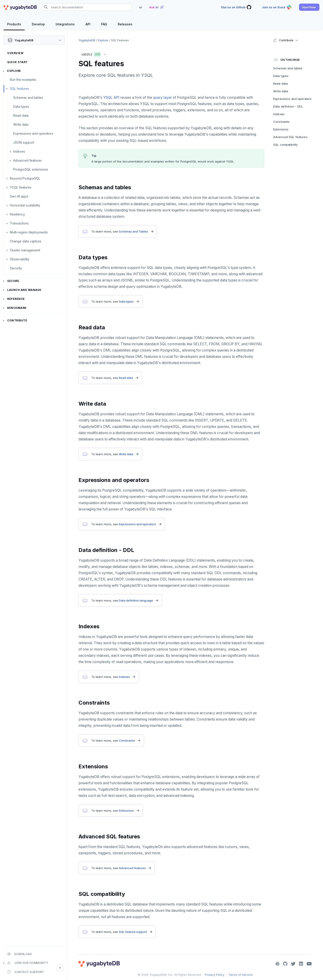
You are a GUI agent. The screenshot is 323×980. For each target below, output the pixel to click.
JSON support (24, 142)
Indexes (19, 151)
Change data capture (26, 241)
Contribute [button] (283, 40)
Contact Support (26, 972)
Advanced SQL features (290, 137)
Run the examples (23, 80)
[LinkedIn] (301, 964)
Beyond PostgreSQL (25, 178)
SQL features (20, 89)
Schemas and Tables (133, 231)
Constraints (127, 740)
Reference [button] (16, 299)
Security (16, 268)
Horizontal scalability (25, 205)
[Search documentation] (87, 7)
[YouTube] (309, 964)
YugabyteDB (87, 40)
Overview (15, 53)
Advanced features (27, 160)
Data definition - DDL (288, 106)
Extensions (126, 811)
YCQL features (21, 187)
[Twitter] (293, 964)
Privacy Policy (215, 975)
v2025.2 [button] (95, 54)
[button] (309, 7)
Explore (14, 71)
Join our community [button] (28, 963)
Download (20, 954)
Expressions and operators (33, 133)
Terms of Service (241, 975)
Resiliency (17, 214)
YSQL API (111, 98)
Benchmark (17, 308)
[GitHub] (285, 964)
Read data (21, 115)
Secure (13, 281)
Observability (20, 259)
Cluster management (25, 250)
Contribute (17, 320)
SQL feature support (133, 932)
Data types (21, 107)
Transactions (19, 223)
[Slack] (277, 964)
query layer (162, 98)
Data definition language (136, 600)
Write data (21, 124)
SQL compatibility (285, 145)
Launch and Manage (24, 290)
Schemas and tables (28, 98)
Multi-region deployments (29, 232)
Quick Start (17, 62)
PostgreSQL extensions (31, 169)
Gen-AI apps (19, 196)
